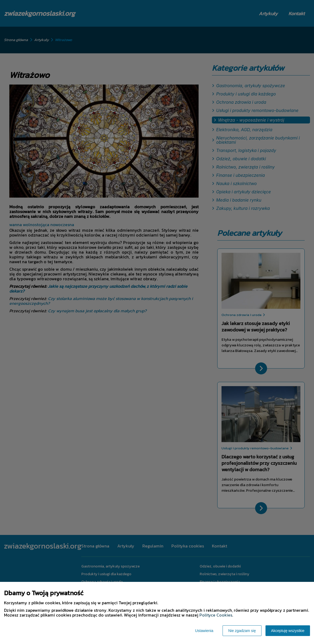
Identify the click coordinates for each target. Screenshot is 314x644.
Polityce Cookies (216, 615)
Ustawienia (204, 631)
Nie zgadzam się (242, 631)
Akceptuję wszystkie (288, 631)
